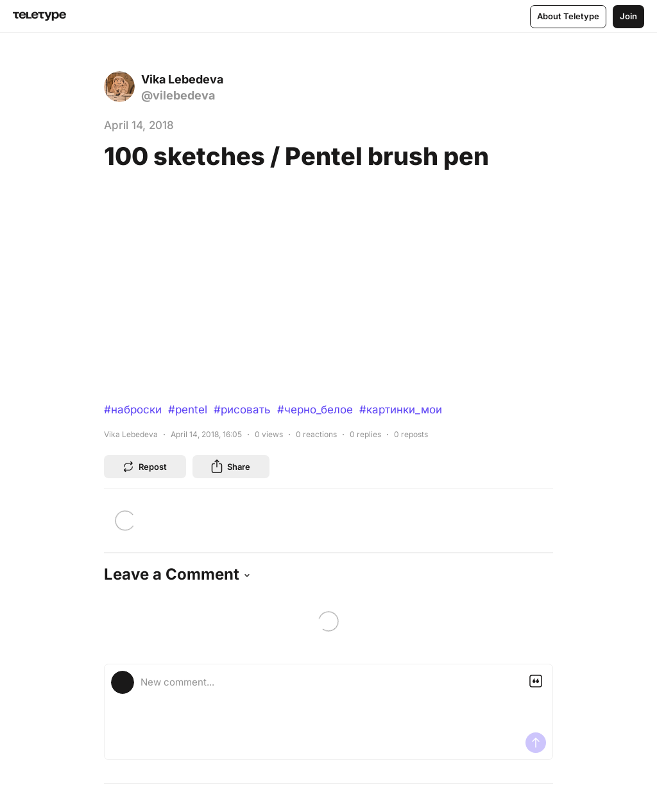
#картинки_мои (401, 410)
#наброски (133, 410)
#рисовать (242, 410)
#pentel (188, 410)
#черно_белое (315, 410)
